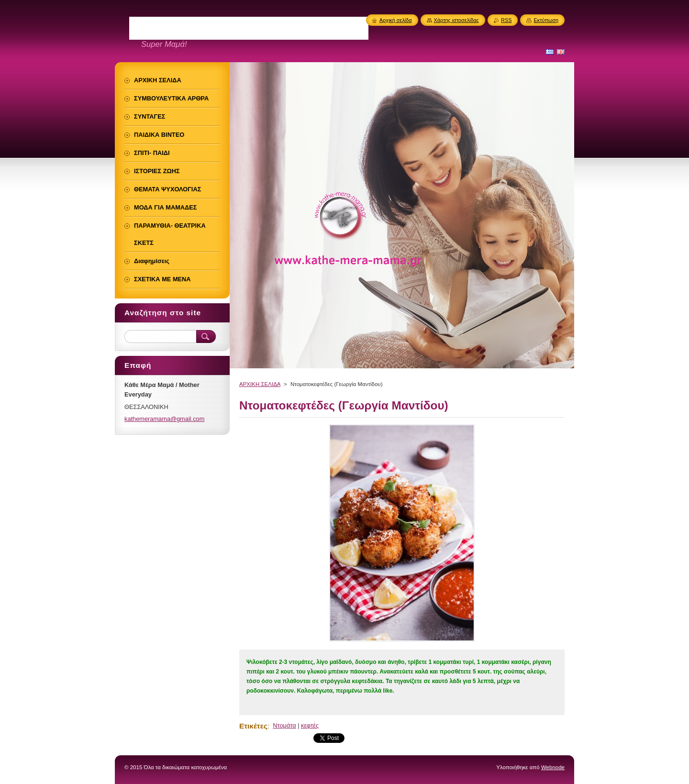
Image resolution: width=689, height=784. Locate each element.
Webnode (553, 767)
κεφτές (310, 725)
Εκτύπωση (546, 20)
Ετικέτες (253, 726)
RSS (506, 20)
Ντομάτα (284, 725)
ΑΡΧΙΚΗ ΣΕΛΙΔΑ (260, 384)
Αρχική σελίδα (396, 20)
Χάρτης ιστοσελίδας (457, 20)
